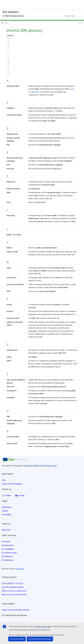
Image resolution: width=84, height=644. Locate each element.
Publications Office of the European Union (41, 466)
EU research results (9, 553)
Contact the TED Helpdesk (12, 484)
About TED (6, 530)
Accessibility (7, 515)
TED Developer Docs (14, 16)
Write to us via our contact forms (14, 591)
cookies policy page (43, 627)
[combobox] (73, 16)
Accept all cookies (17, 639)
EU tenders (11, 12)
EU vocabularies (8, 549)
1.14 (79, 23)
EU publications (8, 560)
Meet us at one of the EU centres (14, 595)
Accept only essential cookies (40, 639)
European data (7, 545)
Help (4, 480)
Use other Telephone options (13, 587)
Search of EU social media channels (16, 610)
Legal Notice (7, 507)
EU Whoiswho (7, 556)
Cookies (5, 511)
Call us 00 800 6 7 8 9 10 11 (13, 583)
